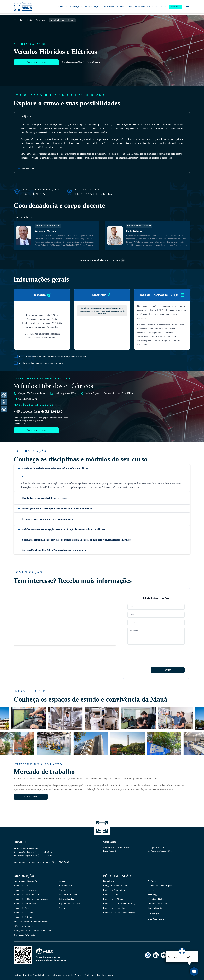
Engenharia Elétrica (23, 907)
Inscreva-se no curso (36, 65)
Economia (63, 889)
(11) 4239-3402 (45, 854)
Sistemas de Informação (25, 934)
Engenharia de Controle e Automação (31, 898)
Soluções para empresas (141, 7)
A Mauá (63, 7)
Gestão (151, 889)
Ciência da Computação (24, 925)
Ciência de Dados (156, 898)
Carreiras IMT (31, 795)
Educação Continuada (115, 7)
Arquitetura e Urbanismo (70, 902)
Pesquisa (161, 7)
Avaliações (90, 974)
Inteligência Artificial (158, 902)
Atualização (41, 19)
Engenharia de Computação (26, 893)
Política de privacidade (62, 974)
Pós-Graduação (93, 7)
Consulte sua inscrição (30, 355)
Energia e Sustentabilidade (115, 884)
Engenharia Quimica (23, 916)
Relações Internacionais (69, 893)
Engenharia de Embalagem (115, 907)
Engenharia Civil (21, 884)
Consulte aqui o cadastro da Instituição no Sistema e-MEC (52, 957)
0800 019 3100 (43, 861)
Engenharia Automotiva (114, 889)
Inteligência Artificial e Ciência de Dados (32, 929)
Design (62, 907)
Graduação (76, 7)
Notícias (79, 974)
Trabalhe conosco (105, 974)
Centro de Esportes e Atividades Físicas (32, 974)
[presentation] (149, 651)
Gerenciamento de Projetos (160, 884)
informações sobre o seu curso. (75, 355)
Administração (65, 884)
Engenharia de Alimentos (25, 889)
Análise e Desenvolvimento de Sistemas (32, 920)
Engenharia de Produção (25, 902)
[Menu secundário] (188, 7)
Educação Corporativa (53, 362)
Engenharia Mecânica (23, 911)
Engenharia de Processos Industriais (119, 911)
